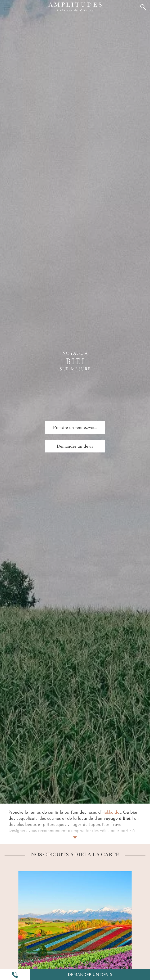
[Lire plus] (75, 832)
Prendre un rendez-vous (75, 427)
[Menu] (7, 7)
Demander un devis (90, 975)
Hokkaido (110, 813)
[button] (15, 975)
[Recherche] (143, 7)
